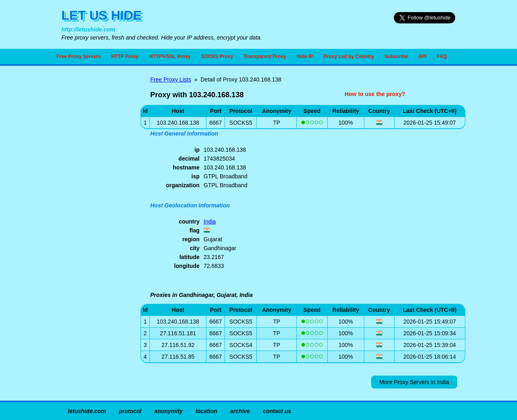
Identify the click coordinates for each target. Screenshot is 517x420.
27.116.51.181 (178, 333)
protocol (130, 411)
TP (277, 123)
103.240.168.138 (178, 322)
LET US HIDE (102, 15)
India (210, 221)
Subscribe (396, 56)
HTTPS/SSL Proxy (170, 56)
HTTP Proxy (125, 56)
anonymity (168, 411)
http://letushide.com (88, 29)
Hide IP (305, 56)
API (422, 56)
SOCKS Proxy (217, 56)
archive (240, 411)
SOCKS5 (241, 123)
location (206, 411)
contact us (277, 411)
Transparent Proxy (265, 56)
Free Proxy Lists (171, 79)
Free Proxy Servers (79, 56)
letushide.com (87, 411)
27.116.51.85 (178, 357)
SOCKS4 (241, 345)
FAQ (442, 56)
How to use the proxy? (375, 94)
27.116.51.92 (178, 345)
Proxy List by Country (349, 56)
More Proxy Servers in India (414, 382)
